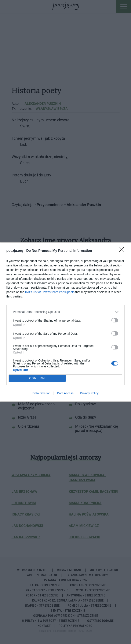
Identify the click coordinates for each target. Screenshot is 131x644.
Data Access (65, 393)
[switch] (115, 320)
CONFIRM (37, 378)
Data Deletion (42, 393)
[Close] (123, 251)
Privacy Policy (89, 393)
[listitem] (65, 312)
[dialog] (65, 322)
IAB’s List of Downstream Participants (50, 292)
